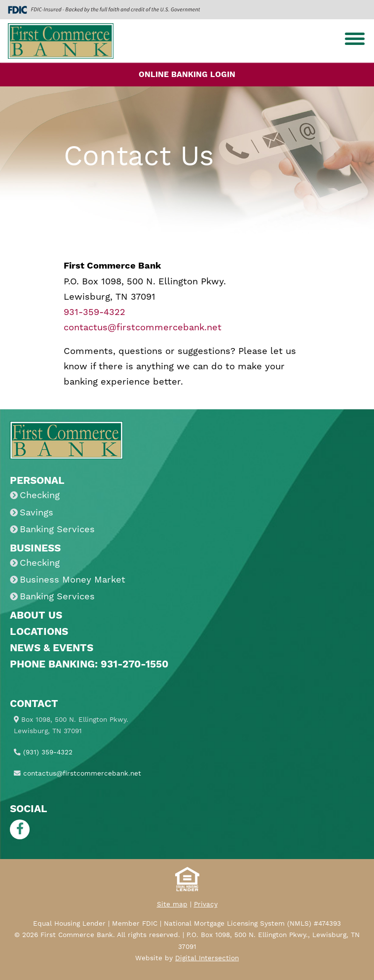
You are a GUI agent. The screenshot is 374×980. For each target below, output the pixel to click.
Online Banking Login (187, 75)
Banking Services (57, 529)
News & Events (52, 648)
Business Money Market (73, 580)
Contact (34, 704)
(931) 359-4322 (48, 752)
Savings (37, 513)
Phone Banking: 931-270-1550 (89, 665)
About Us (36, 616)
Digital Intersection (207, 958)
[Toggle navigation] (355, 41)
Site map (172, 904)
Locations (39, 632)
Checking (40, 495)
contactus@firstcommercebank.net (143, 328)
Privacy (206, 904)
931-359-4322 (94, 312)
